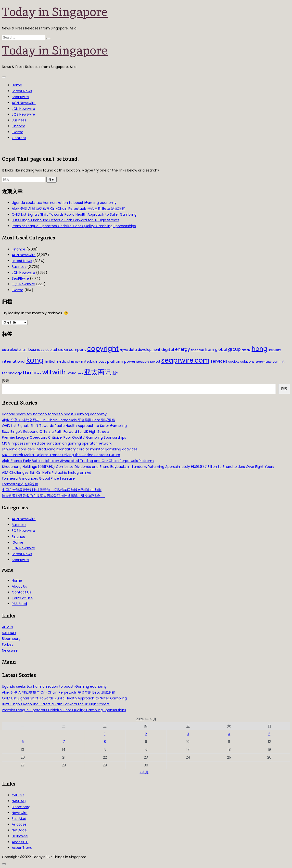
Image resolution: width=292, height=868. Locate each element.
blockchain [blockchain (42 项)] (19, 350)
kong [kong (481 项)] (35, 360)
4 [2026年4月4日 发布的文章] (229, 734)
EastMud (19, 819)
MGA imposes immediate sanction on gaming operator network (57, 443)
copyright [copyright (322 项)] (103, 349)
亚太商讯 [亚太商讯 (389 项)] (98, 372)
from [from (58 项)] (209, 349)
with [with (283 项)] (59, 372)
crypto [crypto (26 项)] (124, 350)
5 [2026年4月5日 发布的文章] (269, 734)
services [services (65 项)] (219, 361)
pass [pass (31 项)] (102, 362)
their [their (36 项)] (38, 373)
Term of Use (22, 598)
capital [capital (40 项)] (51, 350)
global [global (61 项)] (221, 349)
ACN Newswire (24, 103)
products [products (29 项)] (143, 362)
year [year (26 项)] (80, 374)
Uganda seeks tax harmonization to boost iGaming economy (64, 203)
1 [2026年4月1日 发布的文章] (105, 734)
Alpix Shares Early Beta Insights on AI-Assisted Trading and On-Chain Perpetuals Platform (78, 461)
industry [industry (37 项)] (275, 350)
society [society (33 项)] (234, 362)
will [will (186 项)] (47, 372)
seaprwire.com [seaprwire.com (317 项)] (185, 360)
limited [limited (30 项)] (50, 362)
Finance (19, 126)
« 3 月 (144, 772)
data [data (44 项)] (133, 350)
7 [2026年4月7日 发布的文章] (64, 742)
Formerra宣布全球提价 (20, 484)
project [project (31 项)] (155, 362)
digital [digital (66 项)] (168, 349)
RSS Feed (19, 604)
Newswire (10, 650)
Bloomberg (11, 639)
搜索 (5, 381)
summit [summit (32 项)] (279, 362)
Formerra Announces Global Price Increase (38, 478)
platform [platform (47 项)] (115, 361)
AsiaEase (19, 824)
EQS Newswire (23, 114)
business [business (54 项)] (36, 349)
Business (19, 120)
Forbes (8, 644)
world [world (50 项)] (72, 373)
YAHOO (18, 795)
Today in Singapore (55, 12)
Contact (19, 138)
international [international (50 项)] (14, 361)
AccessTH (20, 842)
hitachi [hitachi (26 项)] (246, 350)
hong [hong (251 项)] (260, 349)
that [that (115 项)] (28, 373)
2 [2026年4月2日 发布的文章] (146, 734)
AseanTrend (22, 848)
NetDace (19, 830)
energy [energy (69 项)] (183, 349)
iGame (18, 132)
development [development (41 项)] (149, 350)
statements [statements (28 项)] (264, 362)
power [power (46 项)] (130, 361)
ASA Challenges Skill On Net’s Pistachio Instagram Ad (47, 473)
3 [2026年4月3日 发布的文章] (188, 734)
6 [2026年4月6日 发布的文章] (23, 742)
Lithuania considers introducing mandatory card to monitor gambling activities (70, 449)
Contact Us (21, 592)
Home (17, 85)
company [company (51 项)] (78, 349)
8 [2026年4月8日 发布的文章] (105, 742)
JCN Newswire (23, 109)
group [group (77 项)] (234, 349)
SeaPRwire (20, 97)
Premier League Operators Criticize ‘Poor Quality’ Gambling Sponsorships (74, 226)
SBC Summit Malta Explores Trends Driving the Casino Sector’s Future (61, 455)
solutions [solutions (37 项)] (247, 362)
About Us (19, 586)
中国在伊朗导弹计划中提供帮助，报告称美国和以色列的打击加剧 (52, 490)
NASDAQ (9, 633)
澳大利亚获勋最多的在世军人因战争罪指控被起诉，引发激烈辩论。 (53, 496)
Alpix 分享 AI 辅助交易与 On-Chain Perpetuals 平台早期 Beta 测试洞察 (68, 209)
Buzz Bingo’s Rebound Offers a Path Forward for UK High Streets (66, 220)
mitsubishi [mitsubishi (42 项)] (89, 362)
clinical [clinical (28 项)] (63, 350)
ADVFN (7, 627)
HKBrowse (20, 836)
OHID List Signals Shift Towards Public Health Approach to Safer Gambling (74, 214)
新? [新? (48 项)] (115, 373)
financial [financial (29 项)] (197, 350)
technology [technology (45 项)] (12, 373)
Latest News (22, 91)
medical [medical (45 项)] (63, 361)
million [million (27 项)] (76, 362)
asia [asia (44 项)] (5, 350)
